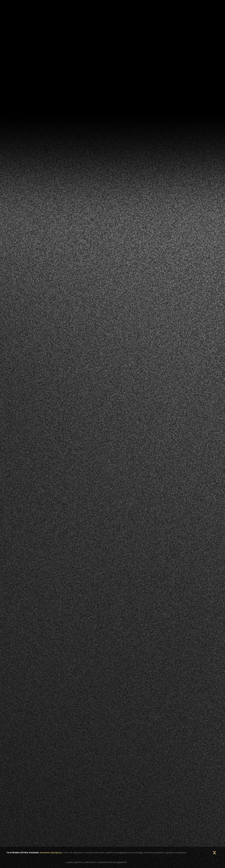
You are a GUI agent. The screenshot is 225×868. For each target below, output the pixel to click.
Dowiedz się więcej (50, 853)
